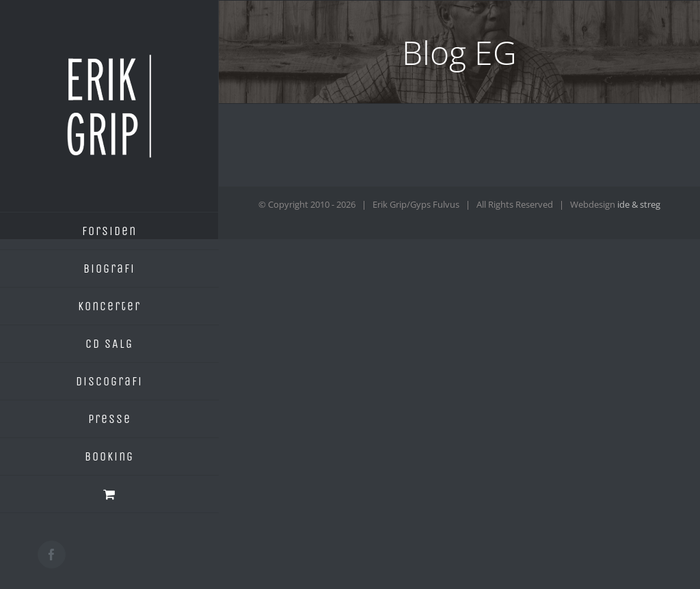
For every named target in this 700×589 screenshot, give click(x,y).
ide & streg (639, 204)
